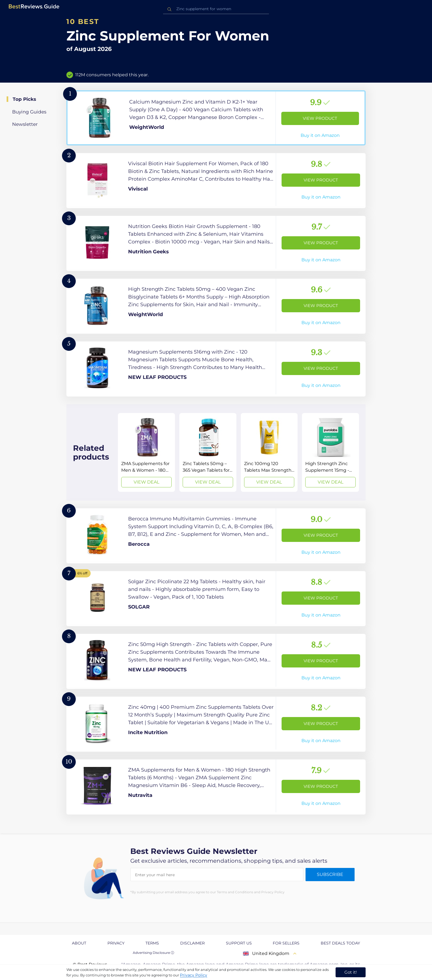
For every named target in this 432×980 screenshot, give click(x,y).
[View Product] (216, 118)
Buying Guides (29, 112)
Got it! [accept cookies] (351, 972)
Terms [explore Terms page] (152, 943)
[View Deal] (146, 452)
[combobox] (216, 9)
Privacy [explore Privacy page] (116, 943)
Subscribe (330, 874)
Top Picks (24, 99)
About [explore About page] (79, 943)
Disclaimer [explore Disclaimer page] (192, 943)
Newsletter (25, 124)
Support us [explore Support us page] (239, 943)
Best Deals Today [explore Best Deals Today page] (340, 943)
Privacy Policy (194, 975)
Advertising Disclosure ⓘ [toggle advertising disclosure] (153, 953)
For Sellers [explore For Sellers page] (286, 943)
